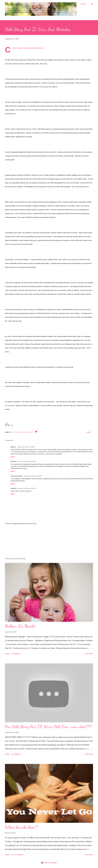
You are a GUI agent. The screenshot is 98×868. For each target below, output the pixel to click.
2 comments (16, 654)
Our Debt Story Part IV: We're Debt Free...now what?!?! (48, 727)
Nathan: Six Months (20, 626)
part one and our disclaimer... (32, 48)
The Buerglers (14, 4)
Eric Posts (23, 432)
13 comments (16, 754)
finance (30, 432)
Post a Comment (17, 855)
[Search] (83, 4)
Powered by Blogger (49, 863)
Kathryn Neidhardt (17, 476)
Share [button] (89, 432)
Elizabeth (14, 461)
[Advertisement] (49, 541)
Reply (13, 457)
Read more (89, 654)
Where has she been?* (22, 827)
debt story (14, 432)
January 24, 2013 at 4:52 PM (26, 447)
